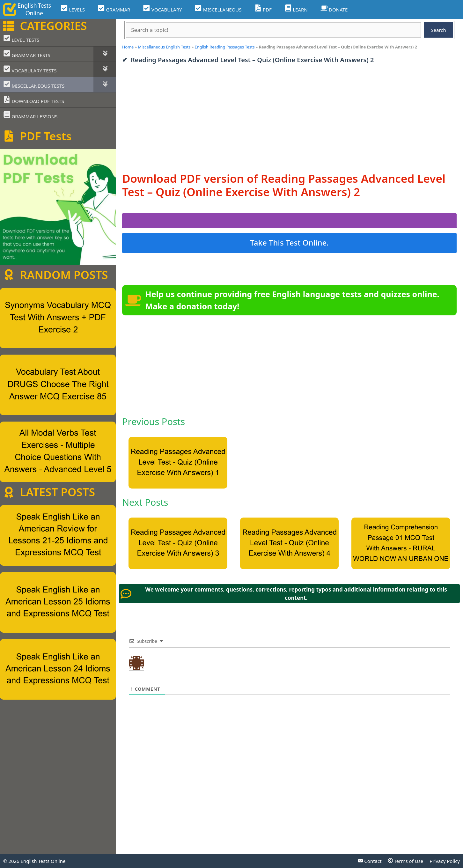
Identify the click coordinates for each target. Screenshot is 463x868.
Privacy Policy (445, 861)
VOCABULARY (162, 9)
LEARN (296, 9)
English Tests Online (43, 861)
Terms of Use (406, 861)
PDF (263, 9)
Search (438, 30)
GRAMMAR (114, 9)
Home (128, 47)
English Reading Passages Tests (225, 47)
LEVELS (73, 9)
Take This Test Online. (289, 243)
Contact (370, 861)
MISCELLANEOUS (218, 9)
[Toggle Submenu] (105, 54)
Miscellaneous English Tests (164, 47)
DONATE (334, 9)
